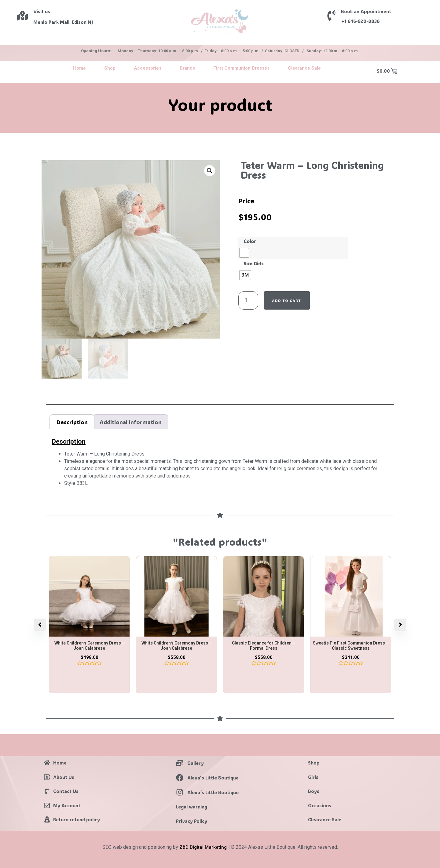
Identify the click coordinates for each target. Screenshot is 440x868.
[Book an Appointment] (331, 15)
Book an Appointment (366, 11)
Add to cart (286, 300)
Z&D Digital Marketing (203, 847)
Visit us (42, 11)
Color (250, 242)
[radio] (244, 253)
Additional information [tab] (131, 422)
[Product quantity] (248, 300)
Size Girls (253, 264)
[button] (210, 171)
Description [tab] (72, 422)
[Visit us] (22, 16)
